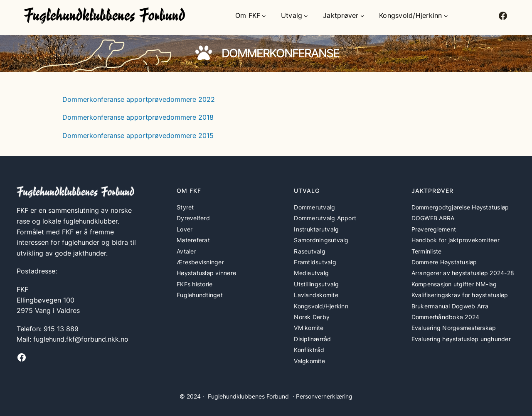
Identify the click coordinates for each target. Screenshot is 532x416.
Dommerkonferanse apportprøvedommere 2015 (138, 135)
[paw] (204, 53)
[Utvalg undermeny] (306, 16)
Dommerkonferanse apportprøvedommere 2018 (138, 117)
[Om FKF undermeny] (264, 16)
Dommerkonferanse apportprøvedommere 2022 (139, 99)
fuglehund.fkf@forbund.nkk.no (81, 339)
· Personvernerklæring (323, 396)
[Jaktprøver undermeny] (362, 16)
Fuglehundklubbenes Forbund (248, 396)
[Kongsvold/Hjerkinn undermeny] (446, 16)
